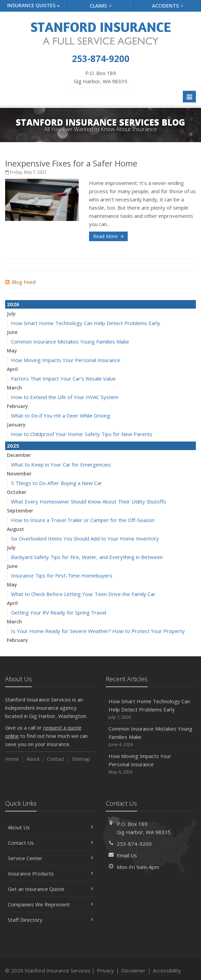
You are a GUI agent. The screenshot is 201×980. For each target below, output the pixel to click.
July (11, 314)
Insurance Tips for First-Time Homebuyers (62, 575)
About (33, 759)
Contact (56, 759)
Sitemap (81, 759)
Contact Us (50, 843)
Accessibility (167, 970)
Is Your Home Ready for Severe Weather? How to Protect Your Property (98, 631)
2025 (13, 446)
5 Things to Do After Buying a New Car (56, 483)
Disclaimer (133, 970)
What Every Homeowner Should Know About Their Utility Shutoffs (89, 501)
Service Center (50, 858)
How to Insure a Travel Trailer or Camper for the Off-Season (83, 520)
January (16, 425)
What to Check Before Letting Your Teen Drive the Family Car (83, 594)
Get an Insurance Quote (50, 889)
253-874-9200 (134, 844)
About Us (50, 827)
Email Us (127, 855)
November (19, 474)
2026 (13, 304)
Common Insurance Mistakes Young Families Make (70, 342)
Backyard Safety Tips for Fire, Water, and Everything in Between (87, 557)
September (20, 511)
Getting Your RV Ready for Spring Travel (59, 612)
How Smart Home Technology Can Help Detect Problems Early (86, 323)
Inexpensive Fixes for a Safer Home (71, 163)
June (12, 332)
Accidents (168, 6)
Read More (108, 236)
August (15, 529)
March (14, 388)
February (17, 406)
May (12, 351)
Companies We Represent (50, 904)
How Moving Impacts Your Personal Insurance (66, 360)
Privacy (105, 970)
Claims (100, 6)
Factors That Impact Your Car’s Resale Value (63, 379)
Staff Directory (50, 920)
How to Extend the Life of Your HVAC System (65, 397)
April (12, 369)
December (19, 455)
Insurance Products (50, 873)
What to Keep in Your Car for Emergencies (61, 464)
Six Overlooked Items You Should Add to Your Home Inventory (85, 538)
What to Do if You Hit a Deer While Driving (61, 415)
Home (12, 759)
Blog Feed (20, 282)
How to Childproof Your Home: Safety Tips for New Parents (82, 434)
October (17, 492)
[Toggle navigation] (189, 97)
